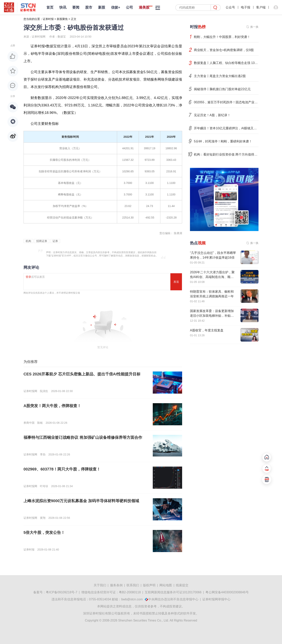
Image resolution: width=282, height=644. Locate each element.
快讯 (63, 7)
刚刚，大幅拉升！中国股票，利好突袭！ (222, 37)
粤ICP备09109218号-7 (61, 592)
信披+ (116, 7)
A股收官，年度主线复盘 (207, 330)
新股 (102, 7)
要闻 (76, 7)
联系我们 (133, 585)
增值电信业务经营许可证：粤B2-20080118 (111, 592)
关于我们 (100, 585)
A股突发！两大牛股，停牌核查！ (52, 406)
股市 (89, 7)
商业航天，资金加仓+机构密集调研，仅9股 (224, 50)
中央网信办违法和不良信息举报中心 (173, 599)
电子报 (246, 7)
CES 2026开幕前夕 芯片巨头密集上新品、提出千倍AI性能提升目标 (82, 374)
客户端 (261, 7)
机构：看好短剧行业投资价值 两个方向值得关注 (226, 154)
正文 (74, 19)
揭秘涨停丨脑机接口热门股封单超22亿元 (222, 89)
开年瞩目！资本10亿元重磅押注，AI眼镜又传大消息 (226, 128)
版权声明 (149, 585)
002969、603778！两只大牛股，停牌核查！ (62, 469)
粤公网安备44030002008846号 (227, 592)
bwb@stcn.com (132, 599)
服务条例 (116, 585)
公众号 (230, 7)
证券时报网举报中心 (216, 599)
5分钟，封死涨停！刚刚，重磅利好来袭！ (223, 141)
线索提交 (182, 585)
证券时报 (48, 19)
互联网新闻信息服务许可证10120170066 (173, 592)
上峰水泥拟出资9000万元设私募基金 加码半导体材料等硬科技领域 (81, 501)
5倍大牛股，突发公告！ (44, 532)
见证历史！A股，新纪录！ (212, 115)
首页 (50, 7)
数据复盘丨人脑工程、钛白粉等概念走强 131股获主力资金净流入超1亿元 (226, 63)
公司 (129, 7)
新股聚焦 (62, 19)
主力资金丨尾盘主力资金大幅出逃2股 (220, 76)
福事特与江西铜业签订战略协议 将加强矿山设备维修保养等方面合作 (83, 437)
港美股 (144, 7)
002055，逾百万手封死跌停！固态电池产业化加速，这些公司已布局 (226, 102)
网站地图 (166, 585)
